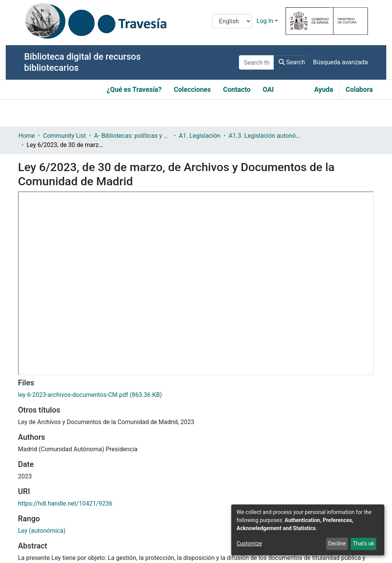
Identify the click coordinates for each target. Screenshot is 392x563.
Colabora (359, 90)
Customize (249, 543)
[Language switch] (232, 21)
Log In (265, 21)
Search (292, 62)
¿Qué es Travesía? (134, 90)
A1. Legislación (200, 136)
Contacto (237, 90)
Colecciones (192, 90)
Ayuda (324, 90)
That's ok (363, 543)
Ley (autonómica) (42, 531)
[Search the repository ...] (256, 62)
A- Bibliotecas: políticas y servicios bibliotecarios (132, 136)
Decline (337, 543)
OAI (268, 90)
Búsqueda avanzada (341, 62)
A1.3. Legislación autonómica (267, 136)
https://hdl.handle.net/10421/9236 (65, 503)
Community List (64, 136)
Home (27, 136)
